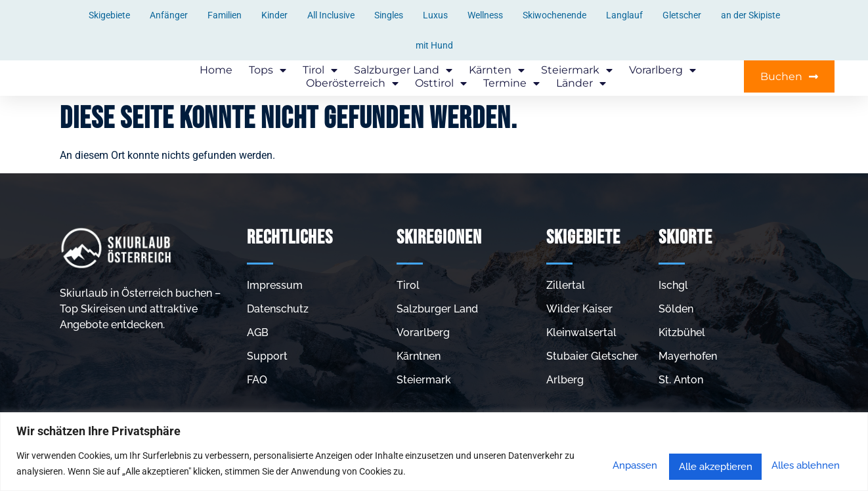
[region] (434, 452)
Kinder (274, 15)
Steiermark (577, 71)
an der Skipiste (750, 15)
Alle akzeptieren (798, 464)
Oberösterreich (352, 84)
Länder (581, 84)
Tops (268, 71)
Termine (511, 84)
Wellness (485, 15)
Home (216, 71)
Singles (389, 15)
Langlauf (624, 15)
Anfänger (169, 15)
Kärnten (497, 71)
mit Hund (434, 45)
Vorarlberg (662, 71)
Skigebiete (109, 15)
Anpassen (595, 464)
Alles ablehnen (689, 464)
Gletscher (682, 15)
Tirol (320, 71)
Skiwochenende (554, 15)
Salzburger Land (403, 71)
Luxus (435, 15)
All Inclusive (331, 15)
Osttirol (441, 84)
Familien (225, 15)
